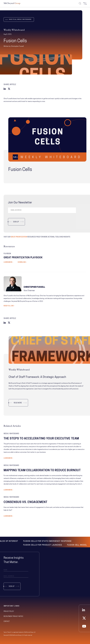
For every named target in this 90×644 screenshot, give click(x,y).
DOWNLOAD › (22, 262)
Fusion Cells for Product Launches (43, 545)
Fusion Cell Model (77, 545)
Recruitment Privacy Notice (13, 616)
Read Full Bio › (9, 306)
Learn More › (8, 458)
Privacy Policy (9, 611)
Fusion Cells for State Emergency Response (47, 541)
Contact (7, 621)
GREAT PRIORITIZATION (19, 237)
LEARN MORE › (8, 262)
